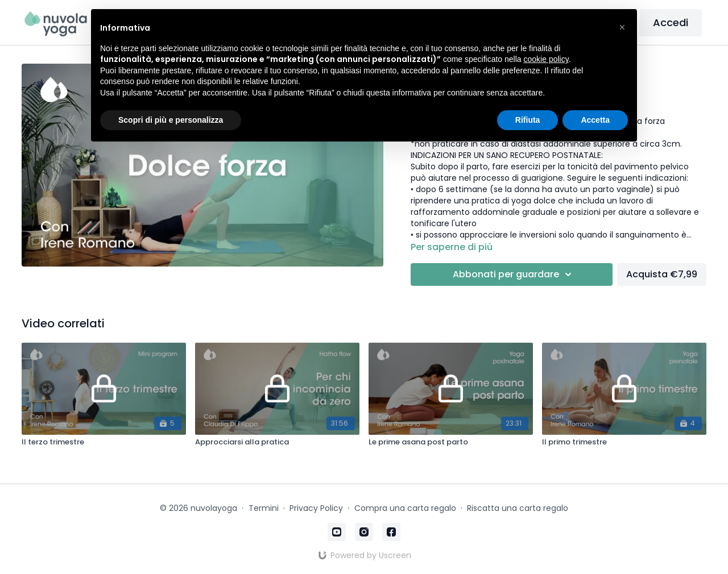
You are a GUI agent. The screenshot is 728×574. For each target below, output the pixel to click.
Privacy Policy (316, 508)
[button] (622, 27)
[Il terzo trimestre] (104, 442)
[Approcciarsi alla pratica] (277, 442)
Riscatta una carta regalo (518, 508)
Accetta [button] (595, 120)
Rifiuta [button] (528, 120)
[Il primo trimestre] (624, 442)
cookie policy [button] (546, 59)
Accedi (671, 22)
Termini (264, 508)
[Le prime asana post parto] (451, 442)
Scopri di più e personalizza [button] (171, 120)
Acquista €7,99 (662, 274)
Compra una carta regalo (405, 508)
